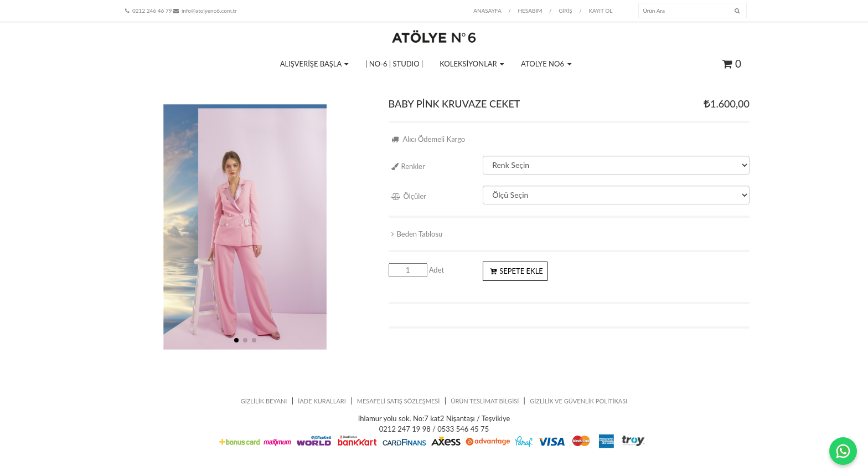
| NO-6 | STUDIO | (394, 64)
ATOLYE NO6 (546, 64)
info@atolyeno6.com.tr (205, 11)
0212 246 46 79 (148, 11)
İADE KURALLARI (322, 401)
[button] (236, 340)
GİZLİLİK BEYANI (264, 401)
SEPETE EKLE (516, 271)
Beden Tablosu (417, 234)
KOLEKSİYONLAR (472, 64)
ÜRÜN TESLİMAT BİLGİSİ (485, 401)
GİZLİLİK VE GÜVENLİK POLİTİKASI (578, 401)
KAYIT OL (600, 11)
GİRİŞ (565, 11)
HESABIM (530, 11)
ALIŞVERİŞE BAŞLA (314, 64)
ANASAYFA (487, 11)
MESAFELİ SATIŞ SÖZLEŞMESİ (399, 401)
